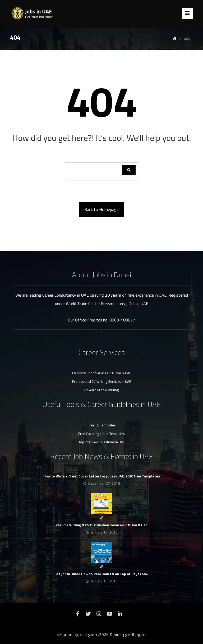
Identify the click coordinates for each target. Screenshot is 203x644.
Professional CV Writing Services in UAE (102, 381)
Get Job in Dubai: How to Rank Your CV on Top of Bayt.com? (101, 574)
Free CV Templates (102, 425)
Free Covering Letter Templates (101, 434)
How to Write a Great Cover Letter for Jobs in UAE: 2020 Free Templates (102, 476)
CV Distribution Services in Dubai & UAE (102, 373)
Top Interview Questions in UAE (102, 442)
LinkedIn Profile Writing (101, 390)
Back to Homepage (101, 209)
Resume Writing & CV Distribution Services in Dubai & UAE (102, 525)
